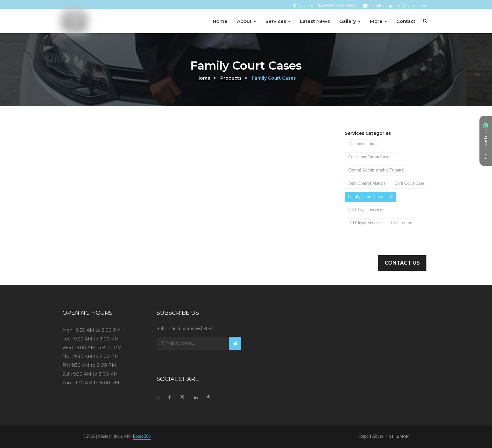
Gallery (350, 21)
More (378, 21)
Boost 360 (154, 436)
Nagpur (305, 6)
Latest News (315, 21)
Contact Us (402, 263)
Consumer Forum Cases (375, 157)
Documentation (366, 144)
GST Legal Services (369, 223)
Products (231, 78)
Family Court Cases (369, 210)
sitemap (399, 437)
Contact (406, 21)
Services (278, 21)
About (246, 21)
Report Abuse (367, 436)
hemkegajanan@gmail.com (399, 6)
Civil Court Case (365, 197)
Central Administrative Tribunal (381, 170)
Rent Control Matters (371, 183)
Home (220, 21)
